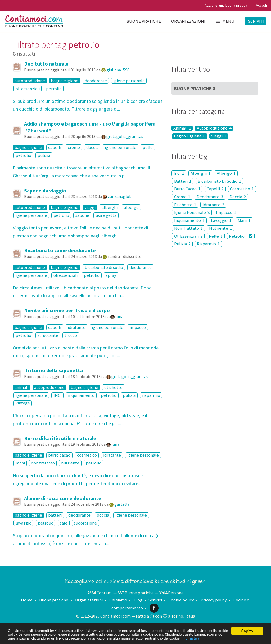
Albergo (226, 173)
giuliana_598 (118, 70)
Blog (138, 600)
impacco (138, 327)
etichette (113, 387)
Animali (182, 128)
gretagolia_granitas (125, 136)
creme (74, 147)
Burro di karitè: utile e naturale (60, 438)
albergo (131, 207)
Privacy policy (214, 600)
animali (21, 387)
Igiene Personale (192, 213)
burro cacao (59, 455)
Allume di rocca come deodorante (63, 498)
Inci (179, 173)
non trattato (43, 463)
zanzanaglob (120, 196)
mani (20, 463)
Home (27, 600)
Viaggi (219, 136)
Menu (225, 21)
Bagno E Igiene (190, 136)
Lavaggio (221, 220)
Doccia (238, 197)
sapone (82, 215)
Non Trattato (188, 228)
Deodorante (210, 197)
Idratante (213, 205)
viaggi (90, 207)
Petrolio (241, 236)
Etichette (185, 205)
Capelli (215, 189)
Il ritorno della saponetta (53, 370)
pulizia (44, 155)
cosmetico (87, 455)
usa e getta (106, 215)
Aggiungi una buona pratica (226, 5)
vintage (23, 403)
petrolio (54, 89)
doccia (92, 147)
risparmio (151, 395)
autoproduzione (30, 81)
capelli (55, 147)
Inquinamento (189, 220)
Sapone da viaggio (45, 191)
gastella (122, 504)
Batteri (183, 181)
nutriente (70, 463)
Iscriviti (255, 21)
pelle (148, 147)
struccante (48, 335)
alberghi (110, 207)
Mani (244, 220)
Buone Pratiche (195, 88)
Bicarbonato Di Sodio (219, 181)
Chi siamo (118, 600)
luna (119, 316)
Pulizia (182, 244)
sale (64, 523)
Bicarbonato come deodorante (60, 250)
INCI (58, 395)
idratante (77, 327)
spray (111, 275)
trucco (71, 335)
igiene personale (129, 81)
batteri (55, 515)
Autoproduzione (214, 128)
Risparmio (208, 244)
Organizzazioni (188, 21)
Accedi (261, 5)
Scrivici (155, 600)
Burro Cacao (187, 189)
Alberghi (200, 173)
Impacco (226, 213)
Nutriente (220, 228)
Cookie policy (181, 600)
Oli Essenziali (188, 236)
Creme (182, 197)
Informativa (52, 638)
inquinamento (81, 395)
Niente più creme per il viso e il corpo (67, 310)
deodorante (96, 81)
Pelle (216, 236)
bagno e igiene (65, 81)
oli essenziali (28, 89)
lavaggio (24, 523)
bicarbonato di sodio (104, 267)
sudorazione (85, 523)
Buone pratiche (144, 21)
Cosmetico (242, 189)
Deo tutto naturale (46, 64)
